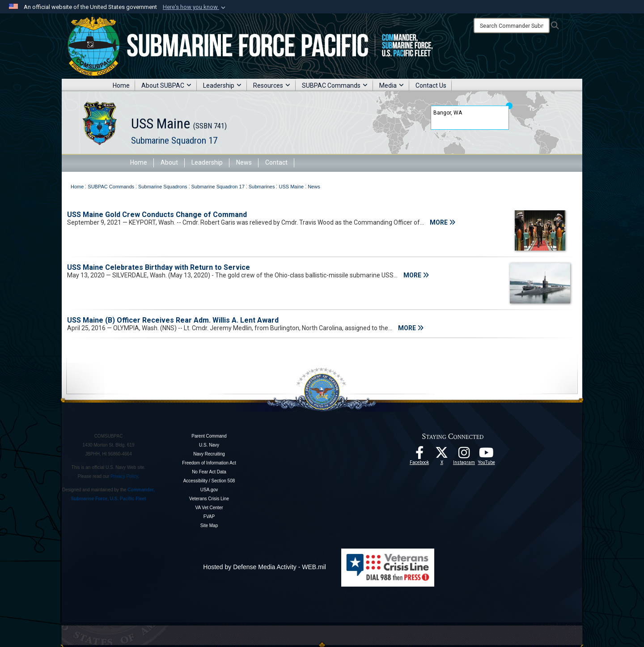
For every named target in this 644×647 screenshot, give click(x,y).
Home (121, 85)
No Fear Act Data (209, 472)
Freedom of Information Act (209, 463)
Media (392, 85)
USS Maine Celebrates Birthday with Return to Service (159, 267)
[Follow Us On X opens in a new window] (442, 455)
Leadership (222, 85)
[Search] (512, 26)
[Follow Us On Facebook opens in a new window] (419, 455)
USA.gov (209, 490)
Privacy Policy (124, 476)
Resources (272, 85)
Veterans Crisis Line (209, 499)
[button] (195, 7)
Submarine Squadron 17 (174, 140)
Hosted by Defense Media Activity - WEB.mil (265, 567)
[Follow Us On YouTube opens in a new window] (487, 455)
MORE (443, 222)
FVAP (209, 517)
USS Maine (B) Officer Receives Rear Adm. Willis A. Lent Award (173, 320)
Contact (276, 162)
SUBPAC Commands (335, 85)
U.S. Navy (209, 445)
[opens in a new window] (464, 455)
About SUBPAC (166, 85)
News (244, 162)
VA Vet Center (209, 508)
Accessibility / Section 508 (209, 481)
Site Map (209, 526)
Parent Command (209, 436)
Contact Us (431, 85)
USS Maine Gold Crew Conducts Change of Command (157, 215)
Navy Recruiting (209, 454)
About (169, 162)
